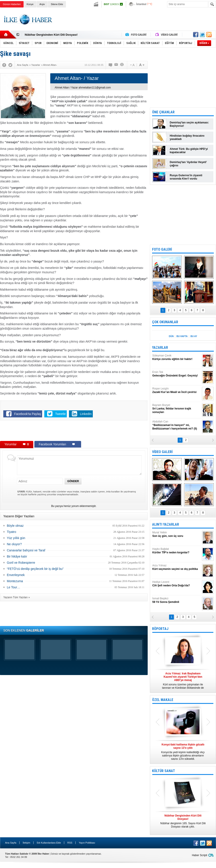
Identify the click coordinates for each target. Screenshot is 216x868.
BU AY (194, 336)
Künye (30, 4)
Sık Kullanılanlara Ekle (49, 843)
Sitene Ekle (57, 4)
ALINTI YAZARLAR (166, 524)
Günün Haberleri (12, 4)
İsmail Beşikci (177, 600)
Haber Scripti (200, 855)
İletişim (26, 843)
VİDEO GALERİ (162, 452)
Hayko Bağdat (177, 551)
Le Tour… (13, 587)
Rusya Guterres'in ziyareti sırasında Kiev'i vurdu (186, 177)
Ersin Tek (177, 374)
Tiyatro (11, 532)
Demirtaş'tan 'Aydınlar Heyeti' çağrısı (188, 164)
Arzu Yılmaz (177, 567)
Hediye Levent (177, 584)
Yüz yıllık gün (16, 538)
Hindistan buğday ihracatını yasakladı (187, 137)
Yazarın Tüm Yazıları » (17, 597)
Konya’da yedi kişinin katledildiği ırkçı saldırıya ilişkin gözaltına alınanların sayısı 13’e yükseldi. (183, 752)
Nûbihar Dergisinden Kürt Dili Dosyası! (51, 35)
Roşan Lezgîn (177, 390)
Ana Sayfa (11, 843)
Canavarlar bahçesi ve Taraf (26, 550)
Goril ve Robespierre (21, 563)
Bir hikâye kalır (17, 556)
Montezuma (15, 581)
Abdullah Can (177, 425)
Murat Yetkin (177, 534)
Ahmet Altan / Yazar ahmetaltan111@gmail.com (83, 88)
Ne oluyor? (14, 544)
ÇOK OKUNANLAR (165, 322)
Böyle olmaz (15, 526)
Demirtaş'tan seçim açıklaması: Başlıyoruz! (189, 124)
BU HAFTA (182, 336)
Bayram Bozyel (177, 409)
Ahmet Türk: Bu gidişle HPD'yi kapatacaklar (189, 151)
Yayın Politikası (87, 843)
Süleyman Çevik (177, 357)
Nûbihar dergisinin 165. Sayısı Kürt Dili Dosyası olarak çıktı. (183, 821)
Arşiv (42, 4)
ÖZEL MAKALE (163, 700)
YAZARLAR (160, 348)
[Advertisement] (74, 432)
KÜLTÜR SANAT (164, 771)
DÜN (171, 336)
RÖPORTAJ (160, 629)
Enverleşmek (16, 575)
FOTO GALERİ (162, 249)
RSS (70, 843)
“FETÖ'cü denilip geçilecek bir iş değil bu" (35, 569)
